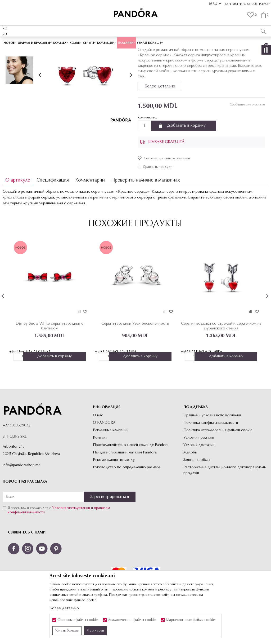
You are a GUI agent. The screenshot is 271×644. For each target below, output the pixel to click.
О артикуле (18, 218)
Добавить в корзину (186, 163)
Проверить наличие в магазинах (146, 218)
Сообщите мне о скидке (247, 142)
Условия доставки (199, 482)
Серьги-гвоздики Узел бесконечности (135, 361)
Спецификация (53, 218)
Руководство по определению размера (127, 505)
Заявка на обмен (197, 497)
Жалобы (190, 490)
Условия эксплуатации (71, 546)
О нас (98, 453)
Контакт (100, 475)
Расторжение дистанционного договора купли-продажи (225, 508)
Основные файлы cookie (78, 620)
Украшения (98, 52)
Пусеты (133, 52)
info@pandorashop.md (22, 503)
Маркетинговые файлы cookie (190, 620)
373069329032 (18, 463)
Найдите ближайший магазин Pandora (125, 490)
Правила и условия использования (213, 453)
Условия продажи (199, 475)
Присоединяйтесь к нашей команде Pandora (131, 482)
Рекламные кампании (111, 468)
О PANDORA (104, 460)
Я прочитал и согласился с (59, 548)
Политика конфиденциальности (211, 460)
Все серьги (117, 52)
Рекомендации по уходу (114, 497)
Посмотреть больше (157, 42)
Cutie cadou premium (117, 42)
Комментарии (90, 218)
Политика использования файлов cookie (218, 468)
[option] (135, 42)
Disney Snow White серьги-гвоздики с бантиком (49, 363)
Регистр (265, 4)
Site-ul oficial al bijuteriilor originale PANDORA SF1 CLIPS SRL (44, 52)
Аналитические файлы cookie (132, 620)
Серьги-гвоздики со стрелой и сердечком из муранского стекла (220, 363)
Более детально (160, 124)
